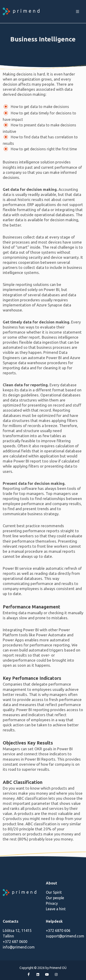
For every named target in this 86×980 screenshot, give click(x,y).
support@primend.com (65, 936)
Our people (55, 898)
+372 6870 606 (58, 931)
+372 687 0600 (15, 942)
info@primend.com (19, 947)
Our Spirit (54, 892)
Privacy (52, 903)
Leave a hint (56, 909)
